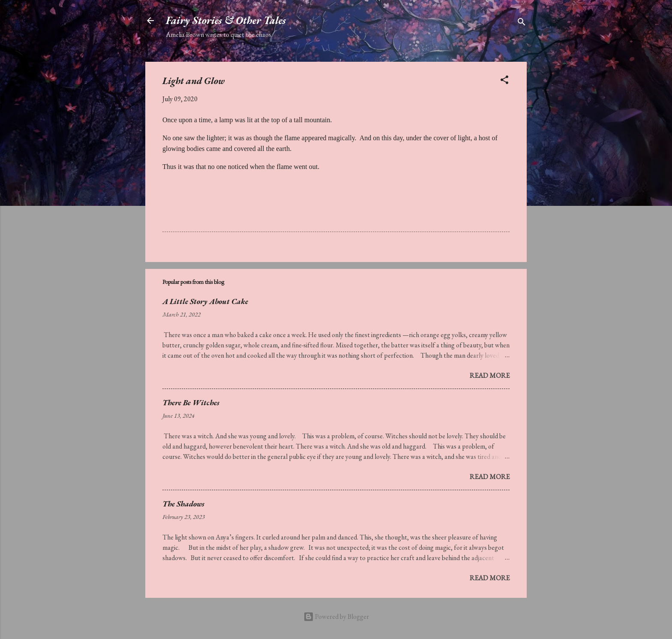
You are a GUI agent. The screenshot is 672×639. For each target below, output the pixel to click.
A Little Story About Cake (205, 301)
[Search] (522, 23)
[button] (504, 81)
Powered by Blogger (336, 616)
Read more (490, 375)
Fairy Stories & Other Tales (226, 20)
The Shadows (183, 504)
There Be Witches (191, 402)
